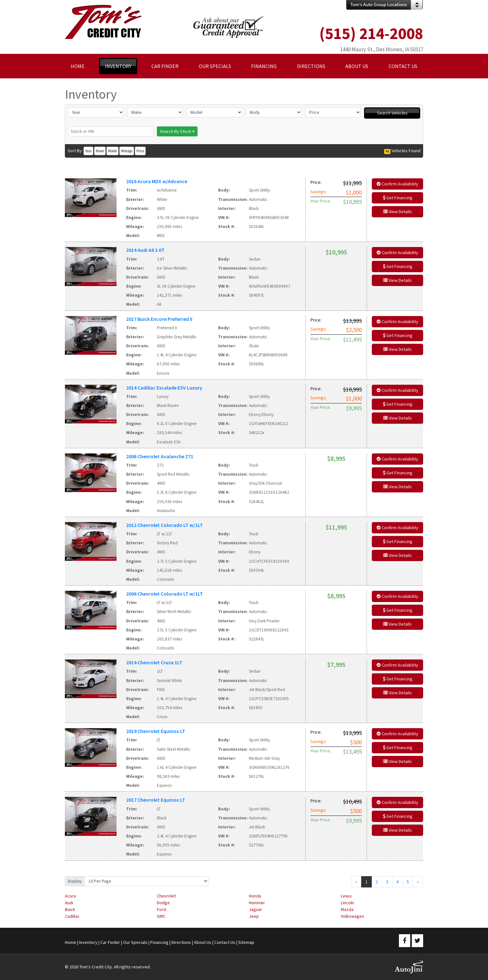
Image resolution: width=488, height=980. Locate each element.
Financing (159, 942)
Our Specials (135, 942)
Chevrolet (166, 896)
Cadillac (72, 916)
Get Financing (398, 198)
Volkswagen (352, 916)
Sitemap (246, 942)
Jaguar (255, 909)
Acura (70, 896)
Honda (255, 896)
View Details (397, 212)
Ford (161, 909)
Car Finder (110, 942)
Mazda (347, 909)
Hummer (257, 903)
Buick (70, 909)
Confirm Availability (397, 184)
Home (71, 942)
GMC (161, 916)
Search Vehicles (392, 113)
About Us (203, 942)
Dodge (163, 903)
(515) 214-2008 (371, 33)
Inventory (88, 942)
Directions (181, 942)
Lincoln (347, 903)
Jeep (254, 916)
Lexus (346, 896)
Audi (69, 903)
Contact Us (225, 942)
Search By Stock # (177, 131)
